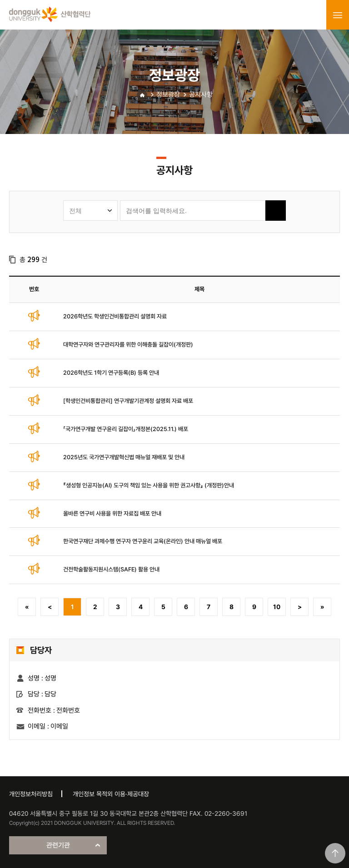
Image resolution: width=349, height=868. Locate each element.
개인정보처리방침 (31, 794)
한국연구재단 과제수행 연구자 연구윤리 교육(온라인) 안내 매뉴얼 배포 (143, 541)
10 (277, 607)
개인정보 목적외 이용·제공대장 (111, 794)
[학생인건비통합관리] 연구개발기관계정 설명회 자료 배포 (128, 401)
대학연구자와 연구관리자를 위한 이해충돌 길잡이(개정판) (128, 345)
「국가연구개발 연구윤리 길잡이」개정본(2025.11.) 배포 (126, 429)
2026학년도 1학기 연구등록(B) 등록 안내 (111, 373)
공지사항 (201, 94)
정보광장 (168, 94)
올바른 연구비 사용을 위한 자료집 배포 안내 (112, 513)
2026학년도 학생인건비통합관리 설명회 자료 (115, 316)
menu (338, 15)
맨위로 (335, 853)
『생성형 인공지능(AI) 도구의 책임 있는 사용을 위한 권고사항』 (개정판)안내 (149, 485)
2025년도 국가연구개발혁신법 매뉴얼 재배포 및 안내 (124, 457)
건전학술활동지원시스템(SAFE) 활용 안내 (111, 569)
